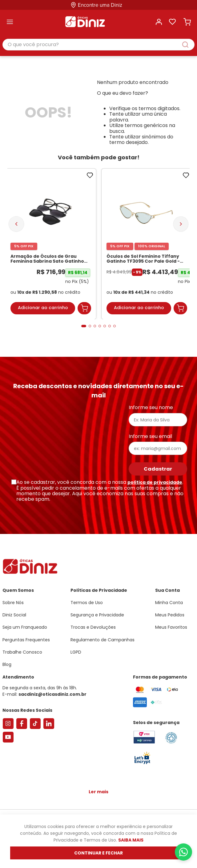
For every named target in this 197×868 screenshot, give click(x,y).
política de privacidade (155, 482)
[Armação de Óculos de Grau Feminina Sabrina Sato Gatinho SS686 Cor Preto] (51, 244)
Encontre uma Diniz (100, 5)
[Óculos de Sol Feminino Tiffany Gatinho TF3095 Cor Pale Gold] (147, 244)
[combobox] (98, 45)
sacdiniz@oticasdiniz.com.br (52, 694)
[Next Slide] (181, 224)
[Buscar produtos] (188, 45)
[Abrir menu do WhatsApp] (183, 852)
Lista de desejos (172, 22)
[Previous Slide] (16, 224)
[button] (84, 326)
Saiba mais (131, 840)
